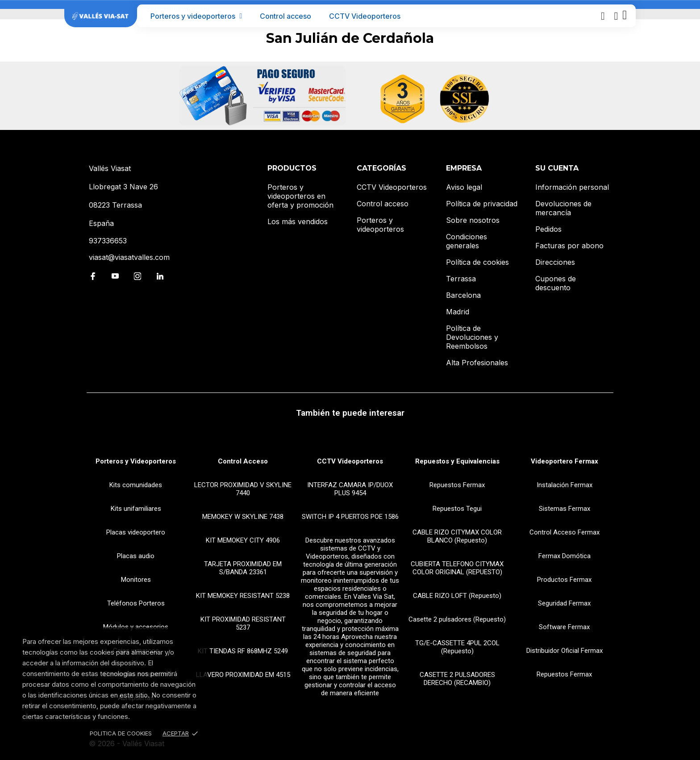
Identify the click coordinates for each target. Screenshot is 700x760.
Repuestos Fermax (457, 485)
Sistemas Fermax (565, 509)
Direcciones (555, 262)
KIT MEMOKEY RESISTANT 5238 (243, 596)
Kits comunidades (136, 485)
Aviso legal (464, 187)
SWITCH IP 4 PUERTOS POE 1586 (350, 517)
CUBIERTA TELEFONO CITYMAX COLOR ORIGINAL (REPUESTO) (457, 568)
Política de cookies (477, 262)
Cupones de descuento (556, 283)
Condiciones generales (467, 241)
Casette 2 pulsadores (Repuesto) (457, 619)
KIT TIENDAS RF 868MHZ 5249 (243, 651)
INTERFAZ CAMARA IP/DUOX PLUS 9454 (350, 489)
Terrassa (461, 279)
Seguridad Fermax (564, 603)
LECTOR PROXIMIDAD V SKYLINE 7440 (243, 489)
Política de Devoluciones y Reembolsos (472, 337)
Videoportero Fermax (565, 461)
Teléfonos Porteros (136, 603)
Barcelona (463, 295)
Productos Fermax (564, 580)
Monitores (136, 580)
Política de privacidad (482, 204)
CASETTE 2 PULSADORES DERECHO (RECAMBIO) (457, 679)
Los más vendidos (298, 221)
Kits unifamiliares (136, 509)
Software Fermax (564, 627)
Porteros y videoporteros (196, 16)
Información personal (572, 187)
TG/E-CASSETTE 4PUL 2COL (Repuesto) (457, 647)
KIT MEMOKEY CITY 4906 (243, 540)
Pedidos (548, 229)
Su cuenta (557, 168)
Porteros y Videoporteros (136, 461)
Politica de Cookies (121, 733)
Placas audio (136, 556)
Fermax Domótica (565, 556)
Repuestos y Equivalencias (457, 461)
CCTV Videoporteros (365, 16)
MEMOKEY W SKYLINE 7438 (243, 517)
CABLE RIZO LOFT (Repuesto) (457, 596)
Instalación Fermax (565, 485)
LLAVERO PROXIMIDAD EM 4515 (243, 675)
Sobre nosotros (473, 220)
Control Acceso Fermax (565, 532)
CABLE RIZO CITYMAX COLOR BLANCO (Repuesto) (457, 536)
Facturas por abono (569, 246)
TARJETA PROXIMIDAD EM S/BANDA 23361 (243, 568)
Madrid (458, 312)
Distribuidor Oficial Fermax (565, 651)
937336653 (108, 241)
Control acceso (285, 16)
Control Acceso (243, 461)
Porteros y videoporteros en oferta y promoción (300, 196)
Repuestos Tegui (457, 509)
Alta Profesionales (477, 363)
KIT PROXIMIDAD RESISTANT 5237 (243, 623)
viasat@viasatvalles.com (129, 257)
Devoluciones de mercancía (563, 208)
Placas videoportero (136, 532)
